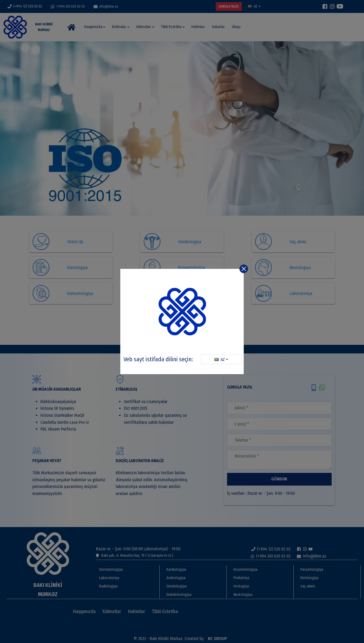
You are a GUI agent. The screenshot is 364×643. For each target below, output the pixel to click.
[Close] (244, 269)
